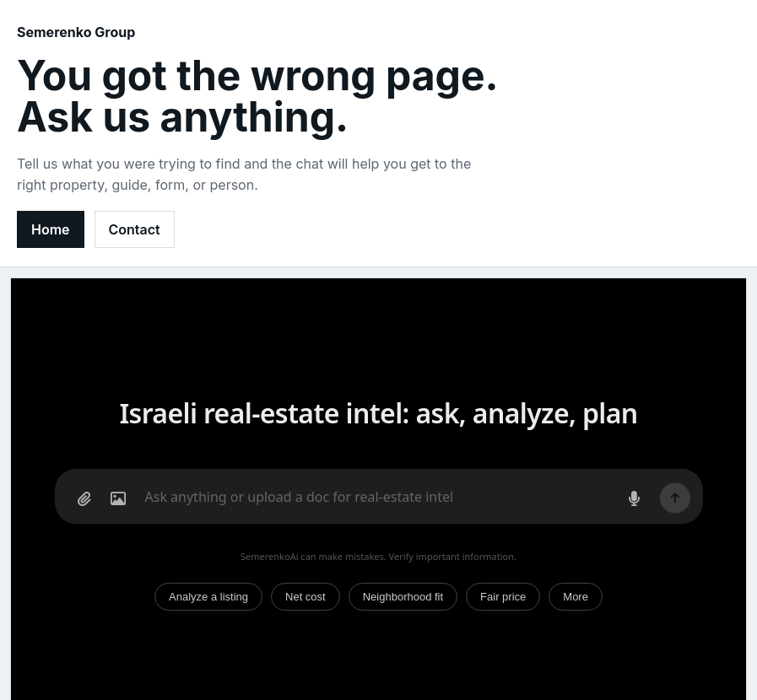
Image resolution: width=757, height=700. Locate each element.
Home (51, 229)
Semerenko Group (76, 32)
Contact (135, 229)
